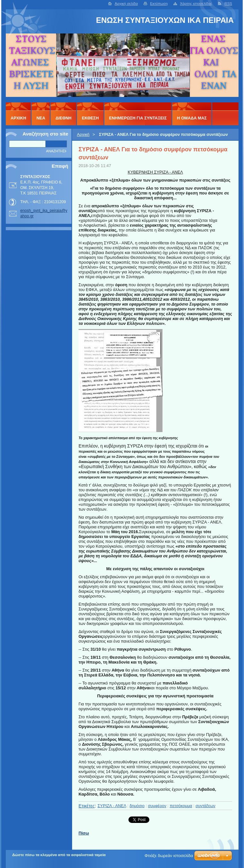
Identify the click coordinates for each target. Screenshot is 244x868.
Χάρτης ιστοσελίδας (196, 4)
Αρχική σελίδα (126, 4)
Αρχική (83, 134)
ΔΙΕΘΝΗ (63, 118)
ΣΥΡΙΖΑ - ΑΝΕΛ (112, 806)
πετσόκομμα (181, 806)
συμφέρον (157, 806)
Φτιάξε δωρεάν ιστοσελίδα (169, 856)
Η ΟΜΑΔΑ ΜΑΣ (192, 118)
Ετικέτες (87, 806)
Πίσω (84, 833)
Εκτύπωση (159, 4)
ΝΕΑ (41, 118)
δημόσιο (137, 806)
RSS (228, 4)
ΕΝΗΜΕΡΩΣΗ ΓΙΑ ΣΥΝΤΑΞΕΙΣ (138, 118)
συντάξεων (205, 806)
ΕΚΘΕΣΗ (90, 118)
